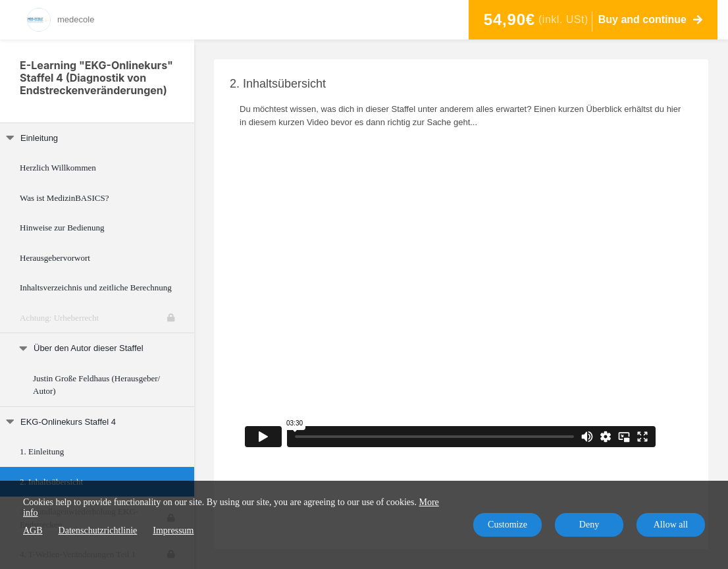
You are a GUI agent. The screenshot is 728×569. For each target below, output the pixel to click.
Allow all (671, 525)
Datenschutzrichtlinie (98, 530)
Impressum (173, 530)
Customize (507, 525)
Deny (589, 525)
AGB (33, 530)
